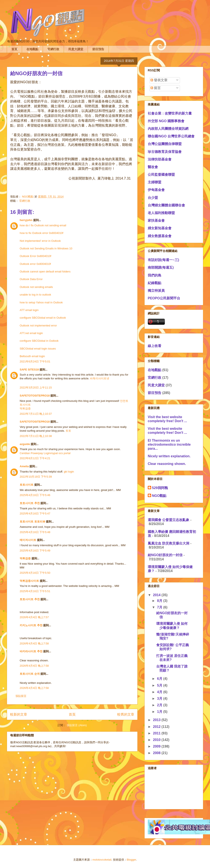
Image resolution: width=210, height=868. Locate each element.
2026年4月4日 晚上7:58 (34, 643)
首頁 (14, 49)
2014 (157, 595)
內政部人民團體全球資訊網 (168, 129)
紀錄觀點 (155, 283)
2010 (157, 740)
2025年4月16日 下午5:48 (35, 532)
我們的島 (155, 275)
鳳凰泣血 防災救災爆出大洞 (169, 543)
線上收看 (155, 346)
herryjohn (26, 220)
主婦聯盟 (155, 182)
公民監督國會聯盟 (161, 175)
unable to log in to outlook (35, 295)
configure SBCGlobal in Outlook (39, 341)
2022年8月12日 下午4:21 (35, 458)
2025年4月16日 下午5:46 (35, 495)
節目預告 (98, 49)
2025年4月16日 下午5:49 (35, 551)
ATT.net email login (31, 333)
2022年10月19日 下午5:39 (36, 477)
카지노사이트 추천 (31, 625)
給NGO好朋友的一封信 (165, 555)
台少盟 (153, 198)
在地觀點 (32, 49)
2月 (160, 705)
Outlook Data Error (31, 279)
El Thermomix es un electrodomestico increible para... (169, 444)
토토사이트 (27, 485)
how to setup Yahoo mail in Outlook (41, 302)
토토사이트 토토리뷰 (32, 522)
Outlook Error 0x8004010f (35, 256)
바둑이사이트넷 (100, 378)
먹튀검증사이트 (29, 581)
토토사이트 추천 (30, 503)
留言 (156, 88)
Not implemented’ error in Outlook (40, 241)
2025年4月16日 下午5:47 (35, 513)
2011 (157, 733)
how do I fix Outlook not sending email (43, 225)
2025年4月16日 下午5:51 (35, 591)
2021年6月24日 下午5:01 (35, 361)
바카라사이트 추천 (31, 651)
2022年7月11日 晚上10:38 (36, 436)
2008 (157, 753)
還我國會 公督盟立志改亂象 (169, 520)
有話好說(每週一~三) (163, 260)
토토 (68, 431)
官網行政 (53, 49)
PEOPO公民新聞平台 (164, 298)
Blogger (131, 860)
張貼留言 (21, 696)
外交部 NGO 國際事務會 (166, 121)
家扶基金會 (156, 220)
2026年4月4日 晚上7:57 (34, 617)
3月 (160, 699)
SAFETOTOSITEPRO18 (35, 396)
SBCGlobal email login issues (38, 349)
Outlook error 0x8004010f (35, 264)
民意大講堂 (76, 49)
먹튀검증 (25, 408)
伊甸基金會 (156, 190)
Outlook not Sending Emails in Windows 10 (46, 248)
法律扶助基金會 (160, 159)
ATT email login (29, 310)
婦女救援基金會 (160, 236)
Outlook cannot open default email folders (45, 272)
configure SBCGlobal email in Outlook (43, 318)
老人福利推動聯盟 (161, 213)
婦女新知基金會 (160, 228)
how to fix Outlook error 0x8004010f (41, 233)
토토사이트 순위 (30, 674)
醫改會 (153, 167)
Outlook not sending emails (36, 287)
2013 (157, 720)
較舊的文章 (126, 714)
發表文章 (159, 80)
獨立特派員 (156, 291)
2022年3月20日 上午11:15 (36, 388)
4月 (160, 692)
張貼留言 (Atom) (77, 725)
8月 (160, 601)
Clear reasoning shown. (167, 464)
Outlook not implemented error (38, 325)
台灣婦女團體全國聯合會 (166, 205)
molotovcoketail (102, 860)
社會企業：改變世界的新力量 (170, 113)
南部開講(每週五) (161, 267)
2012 (157, 727)
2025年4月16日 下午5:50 (35, 573)
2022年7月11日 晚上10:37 (36, 414)
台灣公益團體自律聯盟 (165, 144)
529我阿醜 (160, 488)
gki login (69, 472)
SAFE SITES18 (29, 370)
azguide (25, 444)
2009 (157, 746)
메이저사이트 (28, 540)
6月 (160, 679)
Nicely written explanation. (169, 456)
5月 (160, 685)
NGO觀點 (159, 496)
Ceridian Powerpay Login (35, 453)
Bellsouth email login (32, 356)
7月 (160, 607)
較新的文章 (19, 714)
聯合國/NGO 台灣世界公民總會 (171, 136)
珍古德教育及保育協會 (165, 152)
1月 (160, 712)
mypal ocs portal (60, 453)
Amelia (24, 466)
